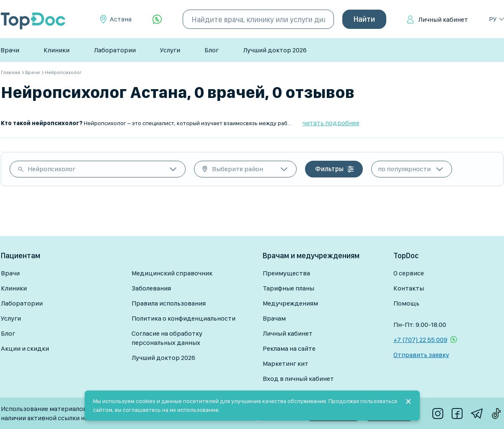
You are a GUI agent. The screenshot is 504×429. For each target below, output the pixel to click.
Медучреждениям (290, 303)
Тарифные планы (288, 288)
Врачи (10, 50)
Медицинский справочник (172, 273)
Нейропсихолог (52, 169)
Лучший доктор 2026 (275, 50)
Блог (212, 50)
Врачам (274, 318)
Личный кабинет (443, 19)
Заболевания (151, 288)
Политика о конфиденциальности (184, 318)
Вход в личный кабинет (298, 379)
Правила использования (169, 303)
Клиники (57, 50)
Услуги (170, 50)
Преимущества (286, 273)
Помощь (406, 303)
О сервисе (409, 273)
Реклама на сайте (289, 348)
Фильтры (329, 169)
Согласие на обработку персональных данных (167, 338)
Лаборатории (115, 50)
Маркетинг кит (286, 363)
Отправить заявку (421, 355)
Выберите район (238, 169)
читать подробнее (331, 123)
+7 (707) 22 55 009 (420, 340)
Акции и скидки (25, 348)
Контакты (409, 288)
